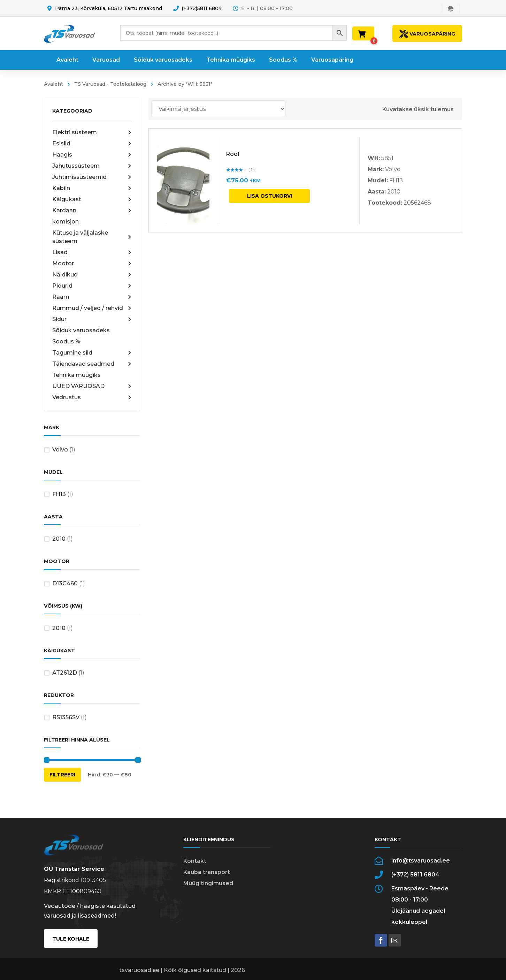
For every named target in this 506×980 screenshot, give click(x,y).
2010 (59, 539)
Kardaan (92, 211)
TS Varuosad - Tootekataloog (110, 84)
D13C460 (65, 583)
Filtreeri (62, 775)
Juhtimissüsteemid (92, 177)
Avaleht (53, 84)
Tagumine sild (92, 353)
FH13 (59, 494)
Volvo (60, 450)
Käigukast (92, 199)
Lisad (92, 252)
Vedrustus (92, 397)
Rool (233, 154)
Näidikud (92, 275)
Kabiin (92, 188)
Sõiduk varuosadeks (81, 330)
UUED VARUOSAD (92, 386)
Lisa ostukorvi (270, 196)
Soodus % (66, 341)
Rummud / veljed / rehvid (92, 308)
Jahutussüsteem (92, 166)
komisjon (66, 222)
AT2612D (65, 673)
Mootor (92, 264)
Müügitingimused (208, 883)
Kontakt (195, 861)
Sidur (92, 319)
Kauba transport (207, 872)
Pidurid (92, 286)
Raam (92, 297)
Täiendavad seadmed (92, 364)
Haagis (92, 155)
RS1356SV (66, 717)
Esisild (92, 144)
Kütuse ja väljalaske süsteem (92, 237)
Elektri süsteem (92, 132)
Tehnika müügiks (76, 375)
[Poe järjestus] (218, 109)
